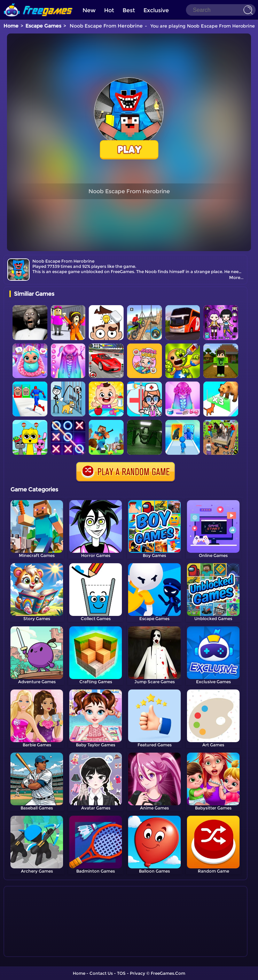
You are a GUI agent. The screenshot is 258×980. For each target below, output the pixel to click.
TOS (121, 973)
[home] (38, 3)
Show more (33, 952)
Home (11, 26)
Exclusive (156, 10)
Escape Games (43, 26)
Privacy (138, 973)
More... (236, 277)
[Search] (221, 10)
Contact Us (101, 973)
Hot (109, 10)
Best (129, 10)
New (89, 10)
